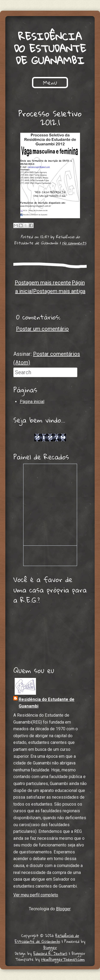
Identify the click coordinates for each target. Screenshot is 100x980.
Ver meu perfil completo (36, 895)
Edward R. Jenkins (50, 953)
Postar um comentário (42, 329)
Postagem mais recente (43, 283)
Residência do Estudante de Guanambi (50, 48)
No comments (74, 243)
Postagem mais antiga (59, 291)
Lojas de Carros (50, 432)
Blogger (63, 909)
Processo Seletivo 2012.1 (50, 118)
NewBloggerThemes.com (63, 959)
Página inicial (32, 402)
